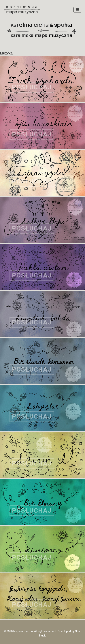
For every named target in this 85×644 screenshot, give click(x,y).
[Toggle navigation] (77, 10)
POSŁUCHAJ (32, 87)
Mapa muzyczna (23, 631)
